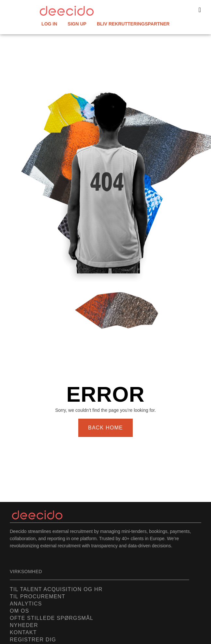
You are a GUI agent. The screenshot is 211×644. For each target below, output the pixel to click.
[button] (200, 10)
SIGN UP (77, 24)
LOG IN (49, 24)
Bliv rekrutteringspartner (133, 24)
